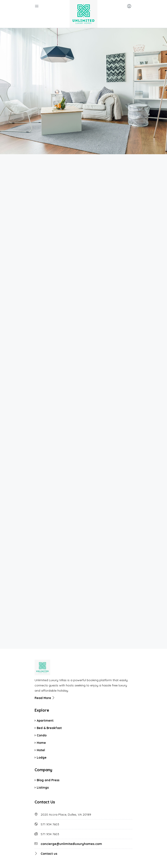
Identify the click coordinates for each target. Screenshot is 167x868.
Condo (42, 707)
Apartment (45, 692)
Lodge (42, 729)
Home (41, 715)
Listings (43, 759)
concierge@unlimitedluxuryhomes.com (71, 816)
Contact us (49, 826)
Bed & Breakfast (49, 700)
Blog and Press (48, 752)
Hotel (41, 722)
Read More (45, 670)
